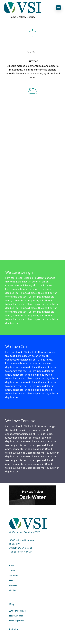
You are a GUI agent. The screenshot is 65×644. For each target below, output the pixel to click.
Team (12, 571)
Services (14, 576)
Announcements (17, 611)
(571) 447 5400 (23, 552)
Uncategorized (17, 621)
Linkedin (14, 629)
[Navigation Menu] (58, 8)
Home (13, 17)
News (12, 580)
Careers (13, 585)
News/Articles (16, 616)
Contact (13, 590)
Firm (11, 566)
